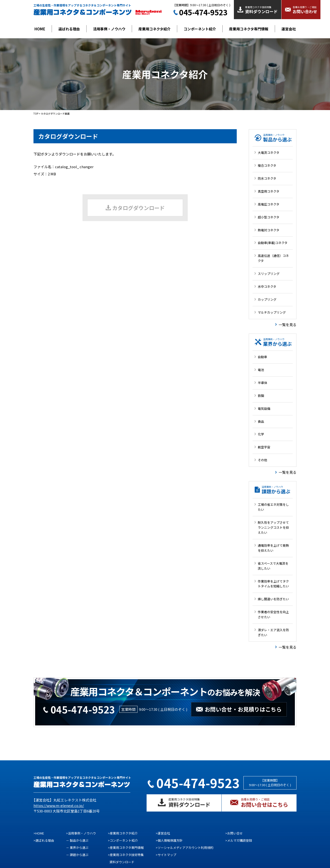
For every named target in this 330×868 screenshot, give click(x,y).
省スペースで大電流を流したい (273, 566)
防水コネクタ (267, 178)
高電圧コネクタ (269, 204)
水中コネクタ (267, 287)
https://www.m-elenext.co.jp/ (59, 805)
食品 (261, 421)
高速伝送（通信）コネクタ (273, 258)
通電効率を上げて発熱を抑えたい (273, 548)
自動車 (262, 357)
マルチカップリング (272, 312)
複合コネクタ (267, 165)
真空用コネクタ (269, 191)
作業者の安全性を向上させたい (273, 614)
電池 (261, 370)
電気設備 (264, 409)
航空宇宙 (264, 447)
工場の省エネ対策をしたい (273, 507)
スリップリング (269, 274)
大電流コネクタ (269, 153)
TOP (36, 114)
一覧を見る (288, 325)
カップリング (267, 299)
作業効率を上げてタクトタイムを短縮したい (273, 584)
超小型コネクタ (269, 217)
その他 (262, 460)
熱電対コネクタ (269, 230)
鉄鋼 (261, 396)
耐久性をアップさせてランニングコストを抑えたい (273, 527)
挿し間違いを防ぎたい (273, 599)
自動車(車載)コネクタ (273, 243)
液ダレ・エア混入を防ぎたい (273, 632)
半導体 (262, 383)
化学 (261, 434)
